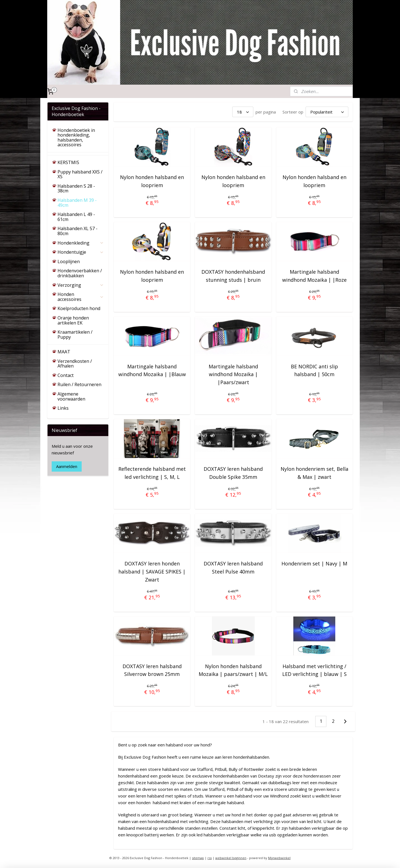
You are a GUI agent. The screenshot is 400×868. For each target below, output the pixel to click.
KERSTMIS (68, 162)
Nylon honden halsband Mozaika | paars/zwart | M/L (233, 670)
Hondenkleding (81, 243)
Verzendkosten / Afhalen (75, 364)
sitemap (198, 858)
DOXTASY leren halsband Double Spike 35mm (233, 473)
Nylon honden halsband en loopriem (152, 181)
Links (63, 408)
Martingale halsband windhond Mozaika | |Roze (314, 276)
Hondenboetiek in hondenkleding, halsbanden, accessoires (76, 138)
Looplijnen (69, 261)
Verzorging (81, 285)
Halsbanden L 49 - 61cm (76, 217)
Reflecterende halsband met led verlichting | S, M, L (152, 473)
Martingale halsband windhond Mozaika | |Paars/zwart (233, 374)
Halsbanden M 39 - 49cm (77, 203)
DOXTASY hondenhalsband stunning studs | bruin (233, 276)
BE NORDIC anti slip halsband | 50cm (314, 370)
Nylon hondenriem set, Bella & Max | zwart (314, 473)
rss (210, 858)
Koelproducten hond (79, 308)
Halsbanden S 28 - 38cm (76, 188)
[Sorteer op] (327, 112)
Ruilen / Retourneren (79, 384)
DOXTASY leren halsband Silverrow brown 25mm (152, 670)
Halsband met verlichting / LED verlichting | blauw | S (314, 670)
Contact (66, 375)
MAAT (64, 352)
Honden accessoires (81, 297)
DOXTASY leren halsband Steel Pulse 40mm (233, 568)
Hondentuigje (81, 252)
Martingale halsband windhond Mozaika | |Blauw (152, 370)
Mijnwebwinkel (279, 858)
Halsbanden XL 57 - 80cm (77, 231)
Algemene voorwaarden (71, 396)
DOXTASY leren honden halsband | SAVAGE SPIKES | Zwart (152, 572)
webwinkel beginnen (231, 858)
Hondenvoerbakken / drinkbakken (80, 273)
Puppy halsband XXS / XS (80, 174)
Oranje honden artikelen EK (73, 320)
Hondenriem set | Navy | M (314, 563)
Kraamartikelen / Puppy (75, 334)
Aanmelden (67, 466)
